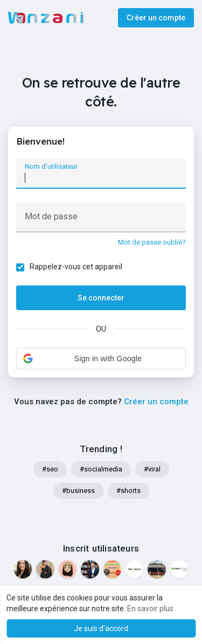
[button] (101, 359)
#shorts (128, 491)
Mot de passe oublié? (152, 242)
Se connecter (101, 298)
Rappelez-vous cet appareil (76, 267)
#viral (152, 469)
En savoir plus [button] (150, 609)
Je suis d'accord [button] (101, 628)
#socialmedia (101, 469)
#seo (50, 469)
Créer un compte (156, 18)
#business (78, 491)
